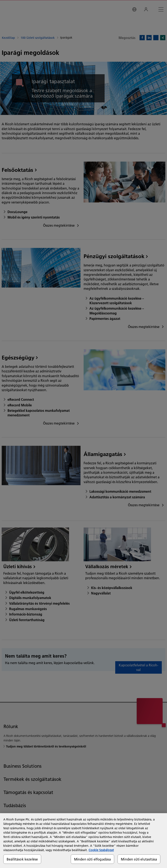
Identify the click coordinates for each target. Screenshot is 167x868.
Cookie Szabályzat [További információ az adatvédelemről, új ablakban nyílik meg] (101, 850)
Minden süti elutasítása (139, 859)
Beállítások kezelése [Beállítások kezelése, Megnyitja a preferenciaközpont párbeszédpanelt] (22, 859)
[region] (83, 841)
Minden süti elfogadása (93, 859)
